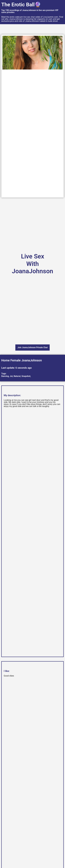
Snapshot (26, 376)
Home (5, 360)
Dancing (5, 376)
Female (16, 360)
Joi (11, 376)
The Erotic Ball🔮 (21, 5)
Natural (17, 376)
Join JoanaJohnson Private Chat (32, 347)
